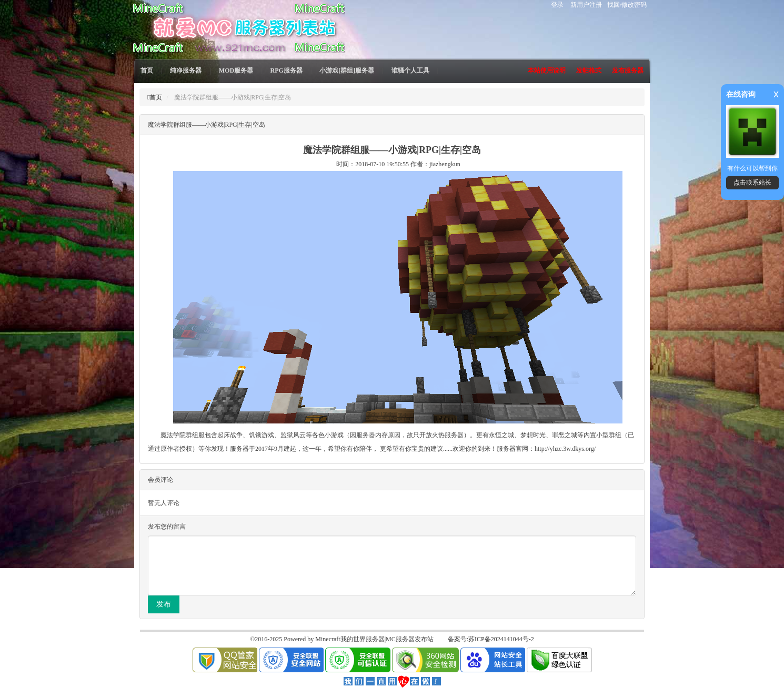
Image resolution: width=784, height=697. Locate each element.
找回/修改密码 (627, 5)
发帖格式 (589, 70)
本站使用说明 (547, 70)
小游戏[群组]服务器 (347, 70)
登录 (557, 5)
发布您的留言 (167, 527)
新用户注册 (586, 5)
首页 (147, 70)
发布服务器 (628, 70)
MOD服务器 (236, 70)
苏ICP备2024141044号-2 (501, 639)
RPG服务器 (287, 70)
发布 (164, 604)
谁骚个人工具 (410, 70)
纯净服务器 (186, 70)
